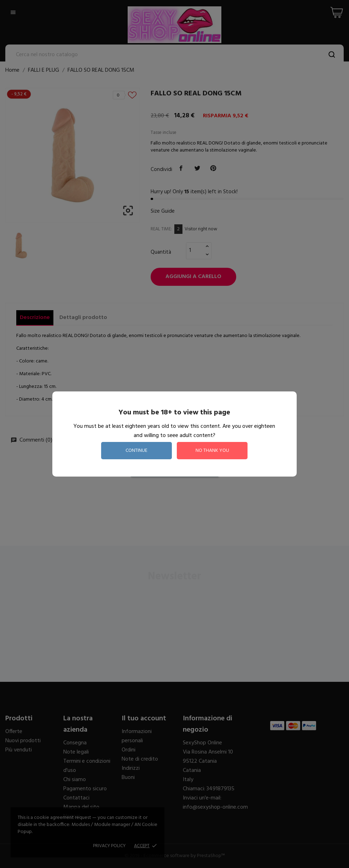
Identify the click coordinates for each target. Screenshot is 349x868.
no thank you (212, 451)
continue (136, 451)
